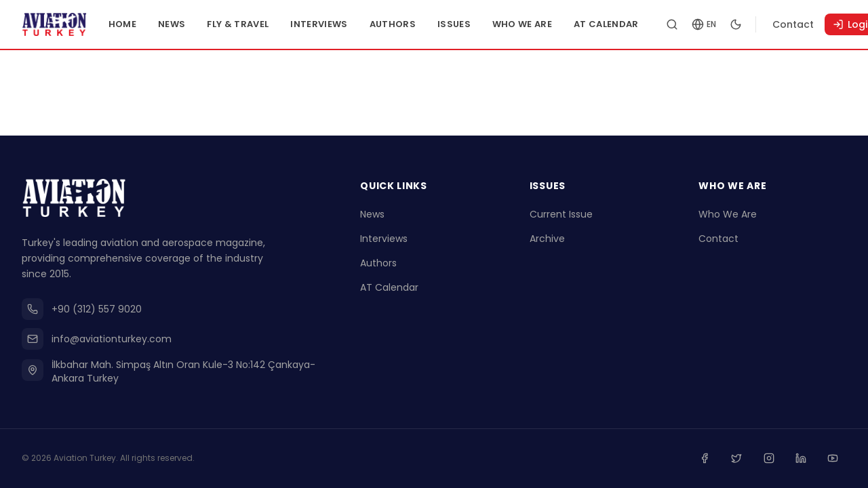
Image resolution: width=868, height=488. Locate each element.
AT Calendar (631, 24)
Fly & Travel (263, 24)
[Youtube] (834, 460)
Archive (547, 241)
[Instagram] (774, 460)
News (197, 24)
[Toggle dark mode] (760, 24)
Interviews (344, 24)
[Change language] (728, 24)
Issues (478, 24)
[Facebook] (715, 460)
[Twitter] (745, 460)
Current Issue (561, 217)
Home (147, 24)
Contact (817, 24)
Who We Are (547, 24)
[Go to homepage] (66, 24)
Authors (417, 24)
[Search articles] (696, 24)
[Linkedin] (804, 460)
